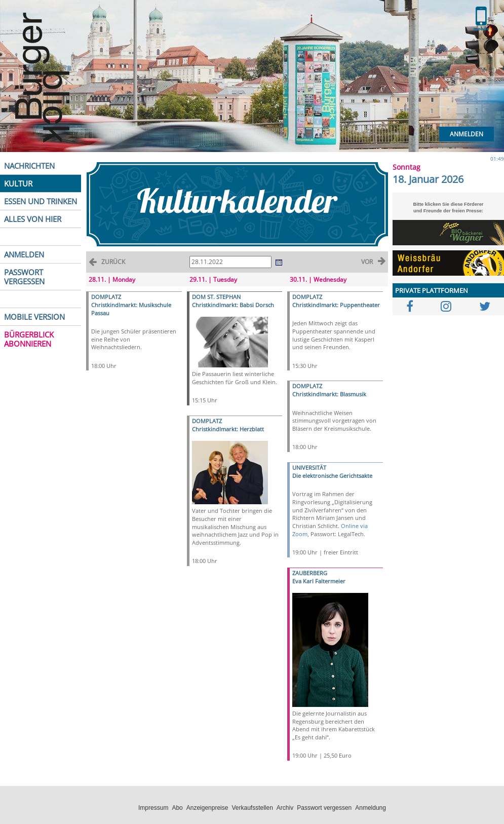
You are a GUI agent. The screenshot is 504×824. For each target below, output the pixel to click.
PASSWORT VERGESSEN (24, 277)
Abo (177, 808)
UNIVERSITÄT (309, 467)
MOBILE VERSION (34, 317)
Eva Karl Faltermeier (319, 581)
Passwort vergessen (324, 808)
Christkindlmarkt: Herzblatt (228, 429)
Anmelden (467, 134)
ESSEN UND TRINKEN (41, 201)
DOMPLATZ (106, 297)
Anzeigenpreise (207, 808)
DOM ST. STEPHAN (216, 297)
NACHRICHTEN (29, 166)
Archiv (285, 808)
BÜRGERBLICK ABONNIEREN (29, 339)
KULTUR (18, 183)
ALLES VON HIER (33, 219)
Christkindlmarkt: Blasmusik (329, 394)
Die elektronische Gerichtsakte (332, 476)
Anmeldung (371, 808)
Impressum (153, 808)
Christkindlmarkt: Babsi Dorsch (233, 305)
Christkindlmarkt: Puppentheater (336, 305)
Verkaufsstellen (252, 808)
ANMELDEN (24, 254)
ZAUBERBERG (310, 573)
